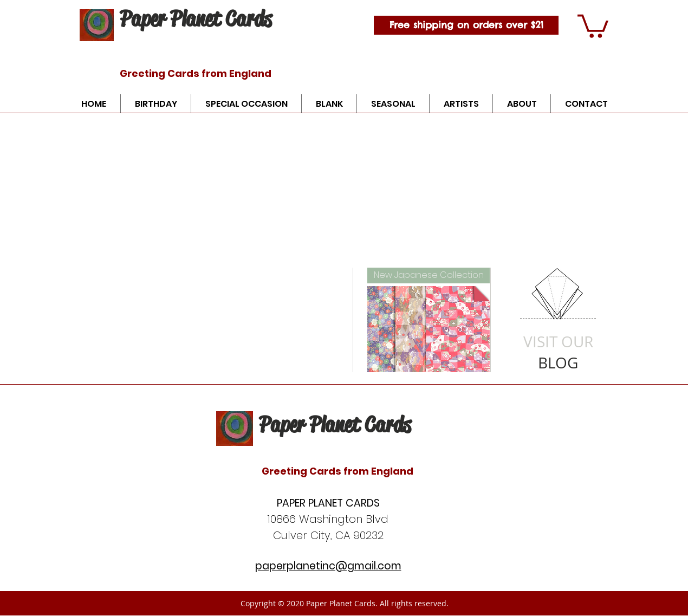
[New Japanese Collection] (429, 275)
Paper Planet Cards (196, 19)
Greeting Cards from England (196, 73)
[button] (593, 25)
